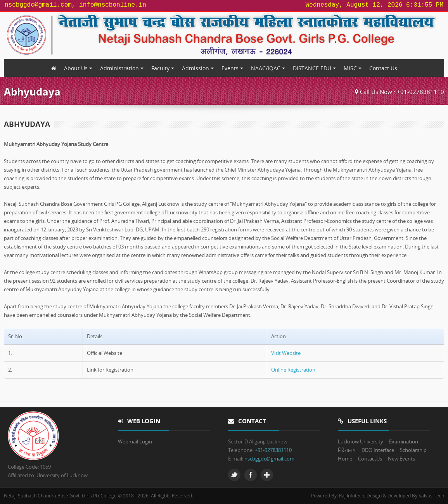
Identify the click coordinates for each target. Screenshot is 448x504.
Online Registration (293, 370)
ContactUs (370, 459)
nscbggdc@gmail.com (269, 459)
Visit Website (286, 353)
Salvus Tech (431, 496)
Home (345, 459)
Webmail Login (135, 441)
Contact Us (383, 68)
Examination (404, 441)
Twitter (234, 475)
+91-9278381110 (420, 92)
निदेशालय (347, 450)
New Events (401, 459)
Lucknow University (361, 441)
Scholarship (413, 450)
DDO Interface (378, 450)
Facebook (251, 475)
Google (267, 475)
